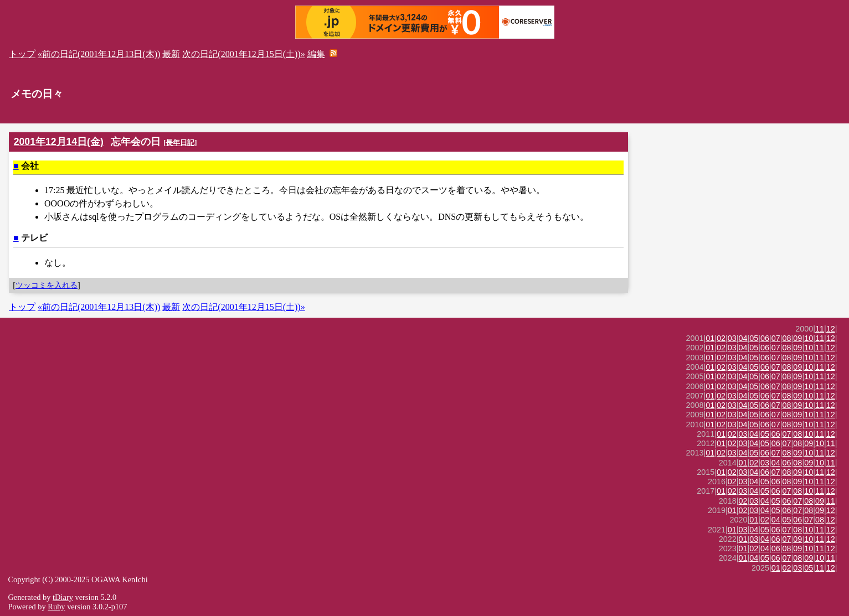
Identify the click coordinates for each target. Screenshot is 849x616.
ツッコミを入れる (47, 285)
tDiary (63, 597)
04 (743, 338)
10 (809, 338)
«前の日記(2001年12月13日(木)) (99, 54)
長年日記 (180, 143)
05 (754, 338)
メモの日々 (37, 94)
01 (710, 338)
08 (787, 338)
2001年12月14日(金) (59, 142)
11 (820, 329)
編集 (316, 54)
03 (732, 338)
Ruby (56, 607)
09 (797, 338)
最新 (171, 54)
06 (765, 338)
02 (721, 338)
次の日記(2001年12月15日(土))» (243, 54)
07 (776, 338)
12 (831, 329)
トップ (22, 54)
